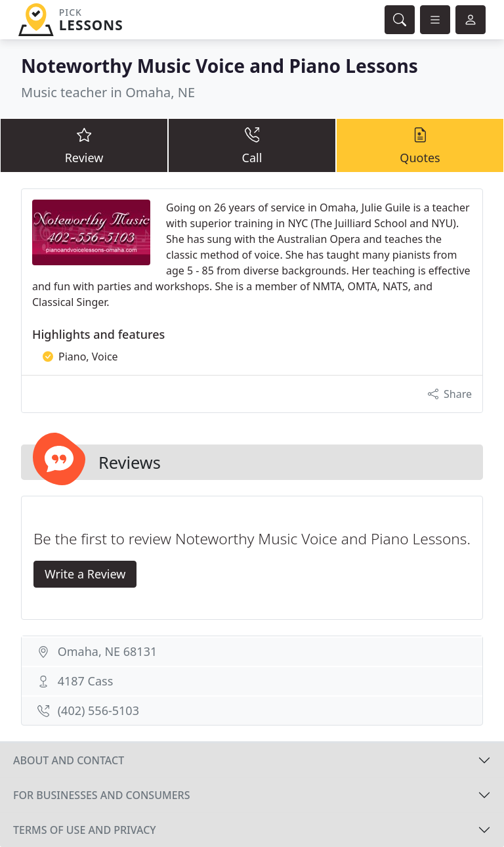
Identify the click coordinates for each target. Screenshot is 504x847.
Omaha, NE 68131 (108, 651)
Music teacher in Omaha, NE (108, 92)
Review (84, 145)
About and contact (69, 760)
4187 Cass (86, 681)
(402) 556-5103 (98, 710)
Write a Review (85, 574)
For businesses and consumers (101, 795)
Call (252, 145)
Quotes (420, 145)
